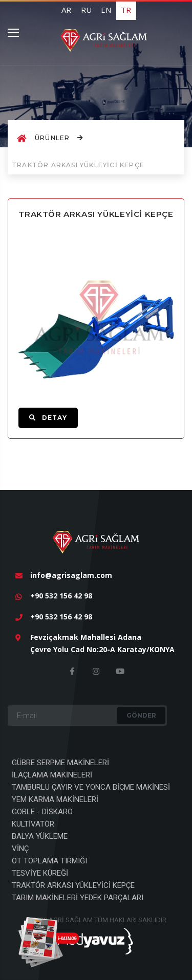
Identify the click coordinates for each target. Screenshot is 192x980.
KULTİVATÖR (33, 824)
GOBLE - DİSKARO (42, 812)
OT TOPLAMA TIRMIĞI (49, 861)
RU (86, 10)
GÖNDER (141, 715)
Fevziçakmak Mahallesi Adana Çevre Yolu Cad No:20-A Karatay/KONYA (102, 643)
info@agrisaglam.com (71, 575)
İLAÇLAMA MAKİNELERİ (52, 775)
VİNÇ (20, 849)
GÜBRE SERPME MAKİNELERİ (60, 763)
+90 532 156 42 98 (61, 596)
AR (66, 10)
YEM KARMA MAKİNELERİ (55, 799)
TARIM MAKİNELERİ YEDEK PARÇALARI (78, 898)
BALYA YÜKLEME (40, 836)
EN (106, 10)
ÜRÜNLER (59, 138)
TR (126, 10)
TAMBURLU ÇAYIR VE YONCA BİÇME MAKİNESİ (91, 787)
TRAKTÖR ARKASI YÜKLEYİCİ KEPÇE (73, 885)
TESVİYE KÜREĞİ (40, 873)
